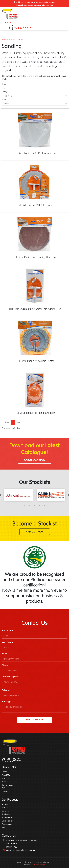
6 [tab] (35, 505)
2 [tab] (25, 505)
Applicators (7, 814)
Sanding (20, 40)
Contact (5, 792)
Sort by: (5, 92)
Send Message (34, 720)
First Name (7, 631)
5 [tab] (32, 505)
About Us (6, 775)
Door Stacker (7, 821)
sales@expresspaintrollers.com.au (18, 850)
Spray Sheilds (8, 817)
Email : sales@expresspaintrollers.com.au (35, 5)
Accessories (7, 824)
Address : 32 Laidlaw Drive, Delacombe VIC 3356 (34, 2)
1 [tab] (22, 505)
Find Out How (35, 532)
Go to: (4, 99)
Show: (4, 84)
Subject (6, 690)
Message (6, 702)
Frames (5, 808)
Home (4, 40)
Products (12, 40)
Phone (5, 665)
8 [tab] (40, 505)
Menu (8, 22)
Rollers (5, 804)
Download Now (35, 460)
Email (5, 653)
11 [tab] (47, 505)
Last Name (7, 642)
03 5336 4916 (9, 847)
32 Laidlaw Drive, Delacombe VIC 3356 (20, 840)
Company (10, 677)
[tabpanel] (18, 495)
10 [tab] (45, 505)
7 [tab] (37, 505)
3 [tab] (27, 505)
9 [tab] (42, 505)
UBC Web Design (38, 865)
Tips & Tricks (7, 785)
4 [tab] (30, 505)
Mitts (4, 827)
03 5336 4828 (10, 844)
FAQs (4, 788)
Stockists (6, 782)
